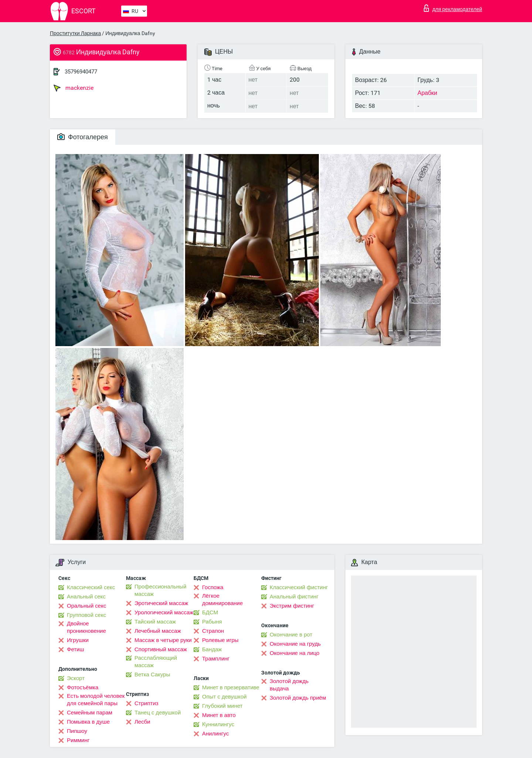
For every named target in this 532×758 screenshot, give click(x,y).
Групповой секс (86, 615)
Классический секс (91, 587)
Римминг (78, 740)
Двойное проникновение (86, 627)
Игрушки (78, 640)
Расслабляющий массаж (156, 662)
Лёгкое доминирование (222, 600)
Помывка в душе (88, 722)
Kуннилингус (218, 724)
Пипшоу (77, 731)
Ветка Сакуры (152, 675)
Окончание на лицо (295, 653)
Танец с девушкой (158, 713)
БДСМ (210, 612)
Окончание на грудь (295, 644)
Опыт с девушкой (224, 697)
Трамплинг (216, 659)
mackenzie (74, 88)
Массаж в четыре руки (163, 640)
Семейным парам (90, 713)
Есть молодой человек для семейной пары (96, 700)
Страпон (213, 631)
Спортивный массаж (161, 649)
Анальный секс (86, 597)
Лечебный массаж (158, 631)
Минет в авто (219, 715)
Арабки (427, 93)
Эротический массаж (161, 603)
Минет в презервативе (231, 687)
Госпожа (213, 587)
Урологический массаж (164, 612)
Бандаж (212, 649)
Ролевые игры (220, 640)
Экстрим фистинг (292, 606)
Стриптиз (146, 703)
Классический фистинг (299, 587)
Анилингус (215, 734)
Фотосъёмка (83, 687)
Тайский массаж (155, 622)
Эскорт (76, 678)
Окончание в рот (291, 635)
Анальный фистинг (294, 597)
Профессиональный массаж (161, 590)
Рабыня (212, 622)
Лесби (142, 722)
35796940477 (81, 72)
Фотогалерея (83, 137)
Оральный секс (86, 606)
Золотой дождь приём (298, 698)
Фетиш (76, 649)
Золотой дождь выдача (289, 685)
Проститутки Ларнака (75, 33)
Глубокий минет (222, 706)
